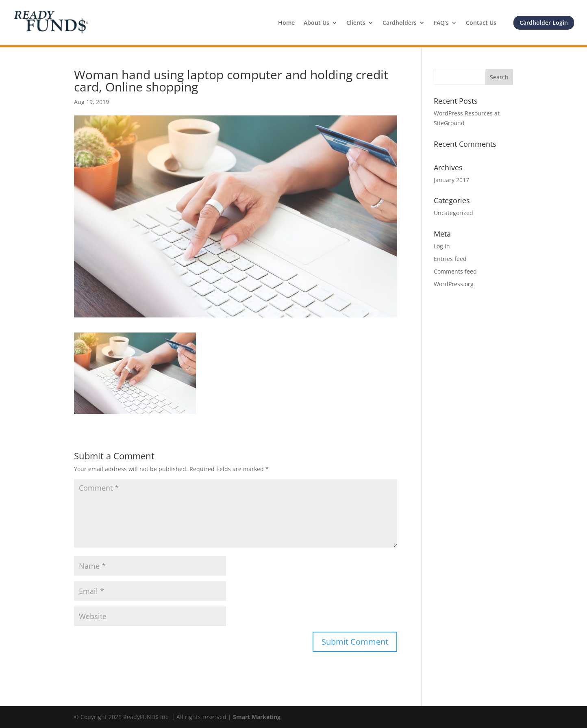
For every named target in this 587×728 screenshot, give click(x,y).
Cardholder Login (544, 23)
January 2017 (451, 180)
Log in (442, 246)
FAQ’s (441, 23)
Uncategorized (453, 213)
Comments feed (455, 271)
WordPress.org (454, 284)
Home (286, 23)
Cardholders (400, 23)
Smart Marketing (257, 717)
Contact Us (481, 23)
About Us (316, 23)
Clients (356, 23)
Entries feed (450, 259)
